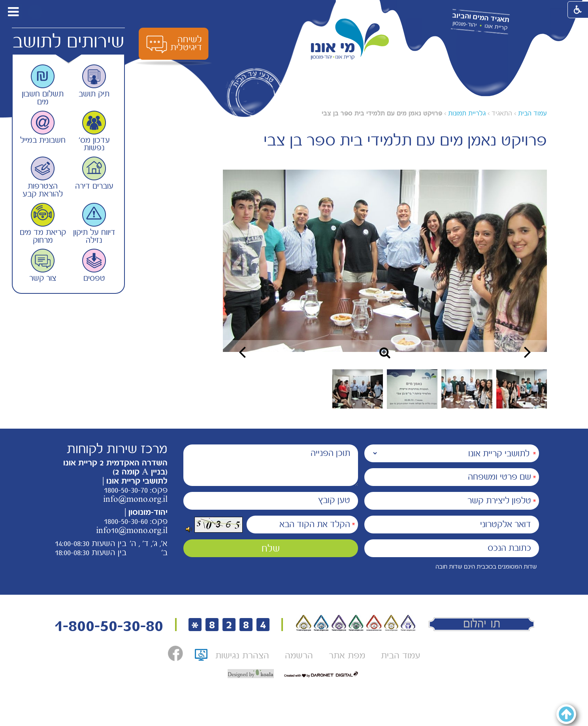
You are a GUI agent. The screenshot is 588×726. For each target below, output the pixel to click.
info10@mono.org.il (132, 530)
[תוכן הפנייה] (271, 465)
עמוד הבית (532, 113)
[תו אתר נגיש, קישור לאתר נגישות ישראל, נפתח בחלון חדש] (201, 657)
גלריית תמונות (467, 113)
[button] (35, 12)
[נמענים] (452, 453)
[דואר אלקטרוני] (452, 525)
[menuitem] (400, 655)
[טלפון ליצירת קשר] (452, 501)
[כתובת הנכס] (452, 548)
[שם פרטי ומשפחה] (452, 477)
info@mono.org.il (135, 499)
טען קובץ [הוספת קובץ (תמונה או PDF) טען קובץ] (334, 500)
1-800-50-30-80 (109, 626)
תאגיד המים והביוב (481, 18)
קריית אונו (496, 27)
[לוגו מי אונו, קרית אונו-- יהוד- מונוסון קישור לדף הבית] (350, 39)
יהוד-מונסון (465, 24)
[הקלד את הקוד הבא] (302, 525)
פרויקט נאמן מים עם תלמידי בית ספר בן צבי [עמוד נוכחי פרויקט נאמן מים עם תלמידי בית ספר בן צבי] (382, 113)
